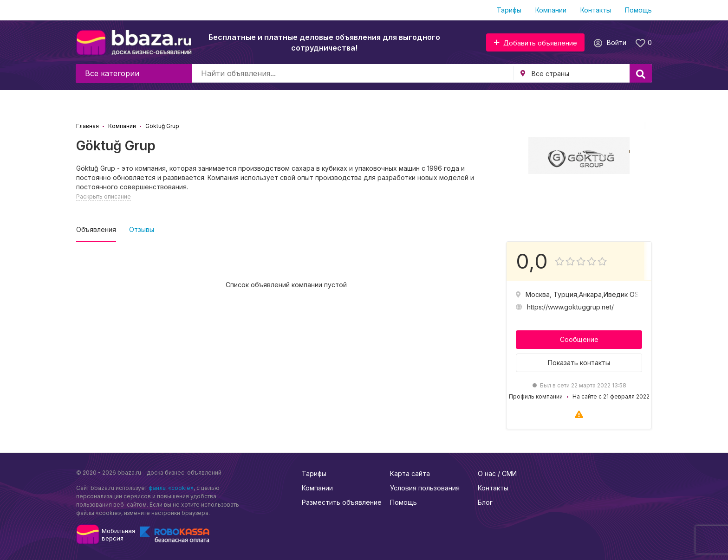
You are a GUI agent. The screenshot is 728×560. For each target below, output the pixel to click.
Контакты (596, 10)
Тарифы (509, 10)
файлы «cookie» (171, 488)
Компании (551, 10)
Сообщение (579, 339)
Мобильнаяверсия (118, 534)
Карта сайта (410, 473)
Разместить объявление (342, 502)
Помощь (638, 10)
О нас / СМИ (497, 473)
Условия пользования (425, 488)
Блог (485, 502)
